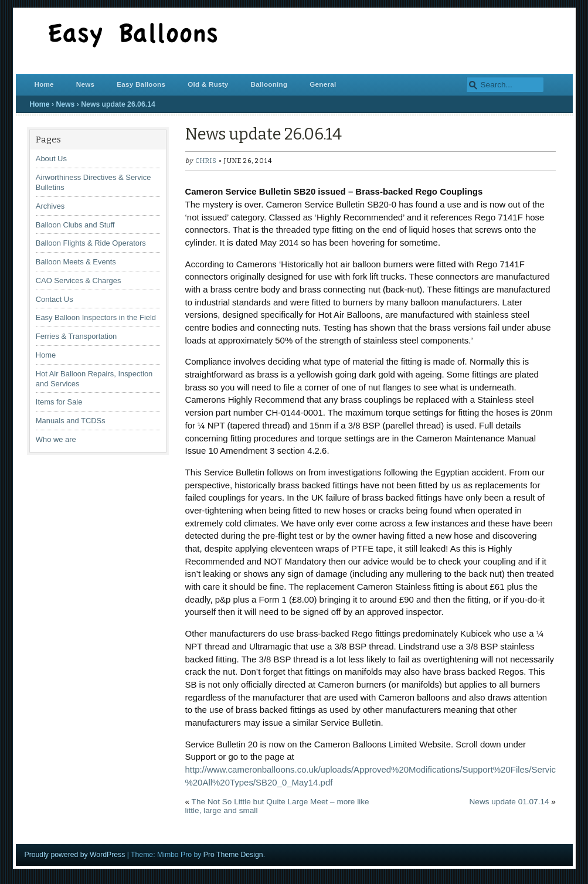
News (85, 84)
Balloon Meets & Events (76, 262)
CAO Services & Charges (79, 280)
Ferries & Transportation (76, 336)
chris (206, 161)
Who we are (56, 439)
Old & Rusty (208, 84)
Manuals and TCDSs (71, 421)
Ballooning (269, 84)
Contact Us (55, 299)
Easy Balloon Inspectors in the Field (96, 317)
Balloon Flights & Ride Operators (91, 243)
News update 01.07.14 (509, 802)
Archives (50, 206)
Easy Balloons (141, 84)
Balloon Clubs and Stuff (75, 225)
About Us (51, 159)
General (323, 84)
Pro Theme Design (233, 855)
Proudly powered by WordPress (75, 855)
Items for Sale (59, 402)
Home (44, 84)
